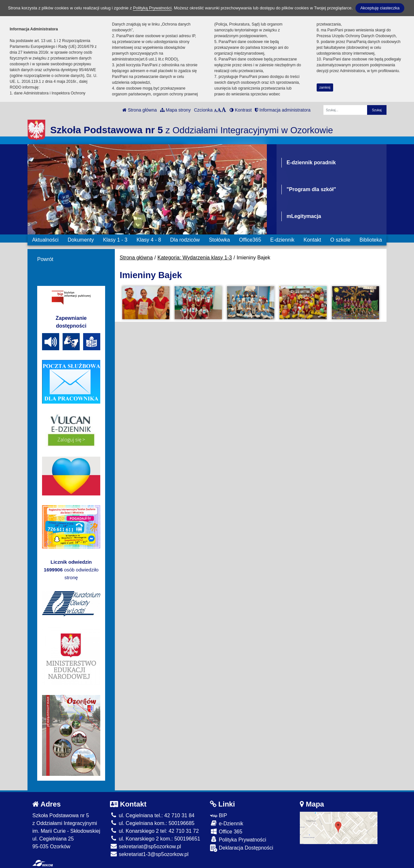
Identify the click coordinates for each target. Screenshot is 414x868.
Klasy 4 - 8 (149, 240)
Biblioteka (371, 240)
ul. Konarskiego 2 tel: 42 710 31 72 (154, 831)
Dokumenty (81, 240)
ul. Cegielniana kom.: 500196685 (152, 823)
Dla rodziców (185, 240)
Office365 (250, 240)
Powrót (45, 259)
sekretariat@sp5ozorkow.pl (146, 846)
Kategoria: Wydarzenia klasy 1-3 (195, 258)
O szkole (340, 240)
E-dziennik (283, 240)
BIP (218, 815)
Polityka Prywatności (238, 839)
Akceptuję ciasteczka (380, 8)
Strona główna (139, 110)
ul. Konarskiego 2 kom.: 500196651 (155, 839)
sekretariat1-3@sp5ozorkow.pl (149, 854)
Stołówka (219, 240)
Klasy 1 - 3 (115, 240)
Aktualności (45, 240)
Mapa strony (175, 110)
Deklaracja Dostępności (242, 848)
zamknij (325, 87)
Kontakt (312, 240)
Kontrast (241, 110)
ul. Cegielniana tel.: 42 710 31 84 (152, 815)
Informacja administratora (283, 110)
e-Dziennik (227, 823)
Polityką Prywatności (152, 8)
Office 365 (226, 831)
